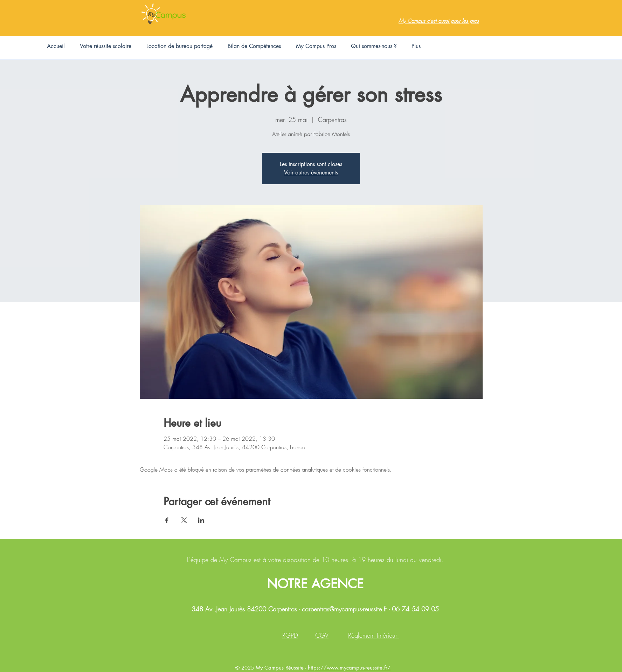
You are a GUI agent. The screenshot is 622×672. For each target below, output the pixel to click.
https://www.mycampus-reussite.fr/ (349, 668)
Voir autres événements (311, 173)
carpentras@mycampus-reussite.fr (344, 609)
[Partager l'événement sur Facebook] (167, 520)
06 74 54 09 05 (415, 609)
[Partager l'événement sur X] (184, 520)
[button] (105, 46)
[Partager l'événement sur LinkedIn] (201, 520)
